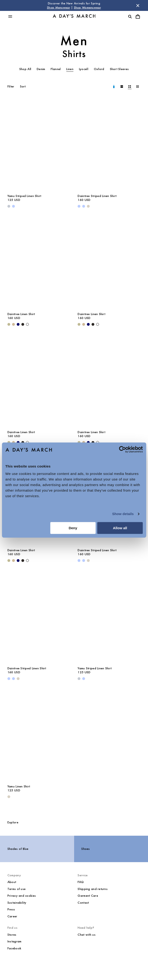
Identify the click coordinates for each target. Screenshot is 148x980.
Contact (83, 903)
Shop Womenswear (87, 8)
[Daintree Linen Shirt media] (39, 262)
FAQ (81, 882)
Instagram (15, 941)
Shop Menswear (59, 8)
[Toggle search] (130, 16)
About (12, 882)
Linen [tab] (70, 69)
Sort (23, 86)
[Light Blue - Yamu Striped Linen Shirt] (13, 206)
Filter (11, 86)
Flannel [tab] (56, 69)
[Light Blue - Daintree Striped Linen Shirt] (79, 206)
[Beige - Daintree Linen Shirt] (13, 324)
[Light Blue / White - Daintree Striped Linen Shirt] (84, 206)
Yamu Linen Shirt (19, 786)
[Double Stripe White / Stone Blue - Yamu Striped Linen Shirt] (9, 206)
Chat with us (86, 935)
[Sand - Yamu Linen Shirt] (9, 797)
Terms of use (16, 889)
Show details (123, 514)
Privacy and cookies (22, 896)
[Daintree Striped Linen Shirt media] (109, 144)
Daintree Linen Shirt (21, 314)
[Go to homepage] (74, 17)
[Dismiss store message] (138, 6)
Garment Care (88, 896)
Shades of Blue (18, 849)
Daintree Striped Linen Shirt (97, 196)
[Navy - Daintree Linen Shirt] (18, 324)
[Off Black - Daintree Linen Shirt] (23, 324)
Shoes (86, 849)
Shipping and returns (93, 889)
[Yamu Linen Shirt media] (39, 735)
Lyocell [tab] (84, 69)
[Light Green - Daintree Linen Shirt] (9, 324)
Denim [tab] (41, 69)
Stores (12, 935)
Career (12, 916)
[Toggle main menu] (10, 16)
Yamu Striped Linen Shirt (24, 196)
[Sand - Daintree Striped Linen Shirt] (88, 206)
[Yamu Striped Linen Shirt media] (39, 144)
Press (11, 909)
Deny (73, 528)
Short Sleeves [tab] (119, 69)
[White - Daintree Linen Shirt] (27, 324)
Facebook (14, 948)
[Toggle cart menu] (138, 16)
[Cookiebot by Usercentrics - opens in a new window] (122, 449)
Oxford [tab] (99, 69)
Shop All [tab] (25, 69)
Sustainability (17, 903)
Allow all (120, 528)
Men (74, 41)
